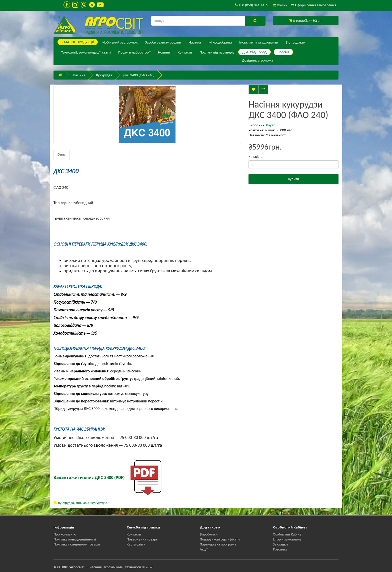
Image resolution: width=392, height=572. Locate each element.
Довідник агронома (257, 60)
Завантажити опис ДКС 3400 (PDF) (89, 477)
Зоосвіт (283, 52)
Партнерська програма (218, 544)
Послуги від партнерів (217, 52)
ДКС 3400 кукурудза (91, 503)
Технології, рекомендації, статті (86, 52)
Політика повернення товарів (77, 544)
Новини (164, 52)
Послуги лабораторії (134, 52)
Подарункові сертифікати (220, 539)
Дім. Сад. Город (254, 52)
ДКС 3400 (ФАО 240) (139, 75)
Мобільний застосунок (119, 42)
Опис (61, 154)
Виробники (209, 534)
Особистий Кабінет (288, 534)
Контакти (185, 52)
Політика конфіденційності (75, 539)
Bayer (270, 125)
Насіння (195, 42)
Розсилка (280, 549)
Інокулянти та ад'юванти (259, 42)
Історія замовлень (287, 539)
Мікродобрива (220, 42)
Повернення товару (142, 539)
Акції (204, 549)
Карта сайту (136, 544)
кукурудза (66, 503)
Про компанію (65, 534)
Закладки (280, 544)
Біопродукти (296, 42)
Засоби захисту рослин (163, 42)
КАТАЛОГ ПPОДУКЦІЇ (78, 42)
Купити (293, 179)
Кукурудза (104, 75)
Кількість (255, 157)
